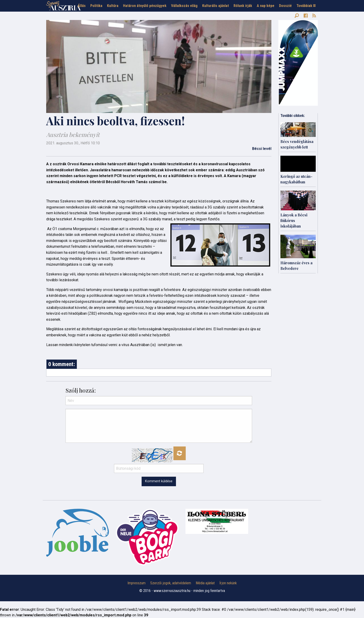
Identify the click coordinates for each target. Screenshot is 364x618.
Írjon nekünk (228, 583)
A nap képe (266, 6)
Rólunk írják (243, 6)
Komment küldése (159, 481)
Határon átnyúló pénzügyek (145, 6)
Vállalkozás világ (184, 6)
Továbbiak (306, 6)
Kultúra (113, 6)
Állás (82, 6)
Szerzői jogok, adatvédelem (171, 583)
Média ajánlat (205, 583)
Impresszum (136, 583)
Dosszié (285, 6)
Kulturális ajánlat (216, 6)
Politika (96, 6)
